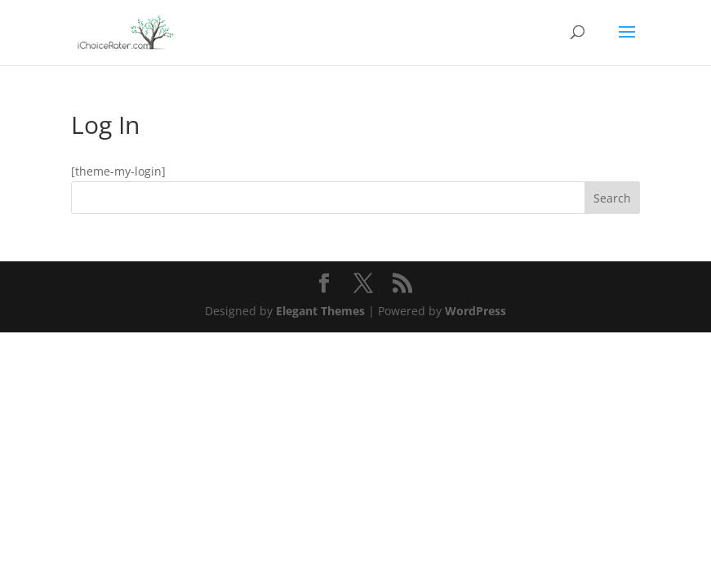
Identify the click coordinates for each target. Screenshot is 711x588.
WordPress (475, 311)
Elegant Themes (320, 311)
